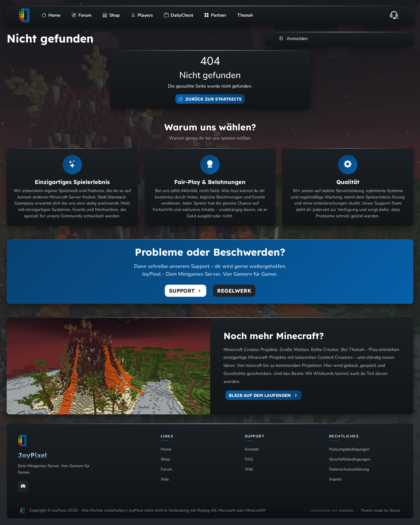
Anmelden (293, 39)
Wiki (249, 469)
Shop (165, 459)
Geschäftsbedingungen (350, 459)
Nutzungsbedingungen (349, 449)
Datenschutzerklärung (349, 469)
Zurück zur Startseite (210, 99)
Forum (166, 469)
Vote (165, 479)
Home (166, 449)
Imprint (335, 479)
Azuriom (346, 510)
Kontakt (252, 449)
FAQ (249, 459)
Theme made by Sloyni (380, 510)
